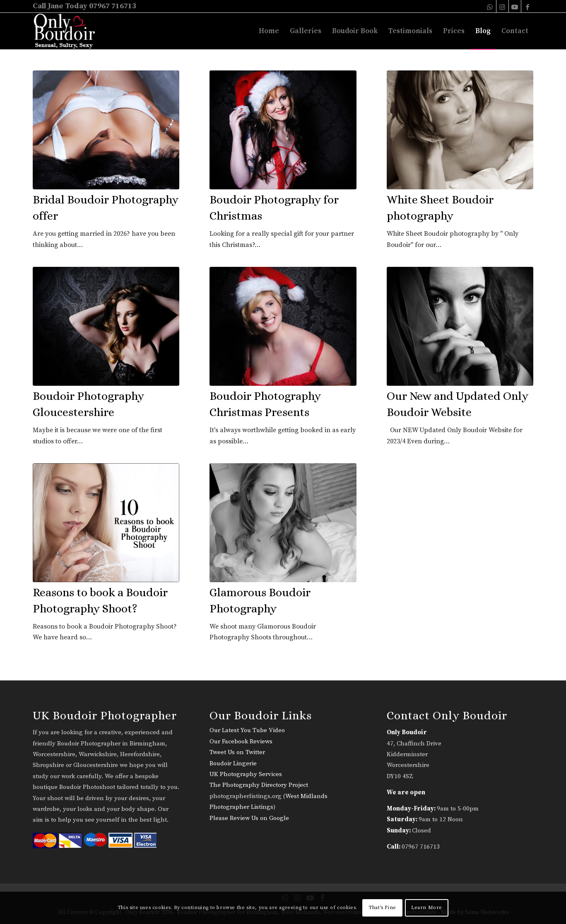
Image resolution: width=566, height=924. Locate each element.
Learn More (427, 908)
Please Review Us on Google (249, 818)
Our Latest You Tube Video (247, 730)
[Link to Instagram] (502, 6)
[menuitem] (269, 31)
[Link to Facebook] (527, 6)
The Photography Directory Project (259, 785)
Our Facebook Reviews (241, 741)
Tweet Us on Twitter (237, 752)
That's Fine (382, 908)
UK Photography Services (246, 774)
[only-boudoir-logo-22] (68, 31)
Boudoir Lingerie (233, 763)
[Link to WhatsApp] (490, 6)
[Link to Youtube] (515, 6)
